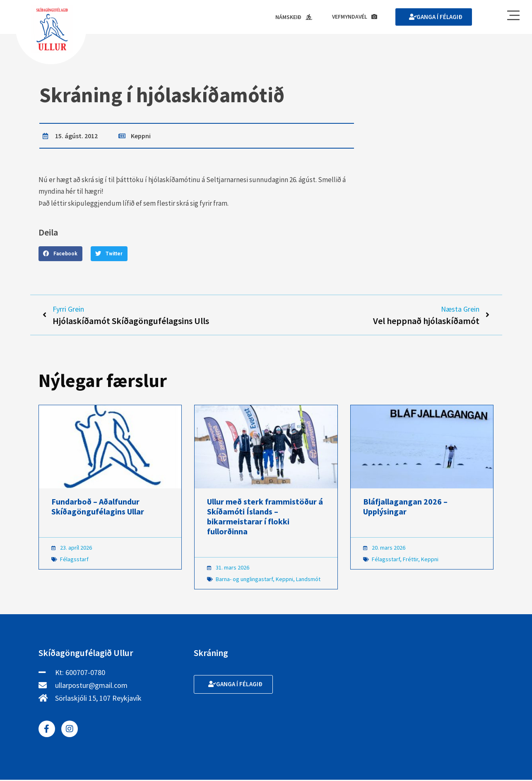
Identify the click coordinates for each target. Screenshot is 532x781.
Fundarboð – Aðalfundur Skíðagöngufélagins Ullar (98, 508)
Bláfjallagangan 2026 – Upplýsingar (405, 508)
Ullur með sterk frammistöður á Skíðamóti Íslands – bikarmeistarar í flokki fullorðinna (265, 518)
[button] (60, 254)
